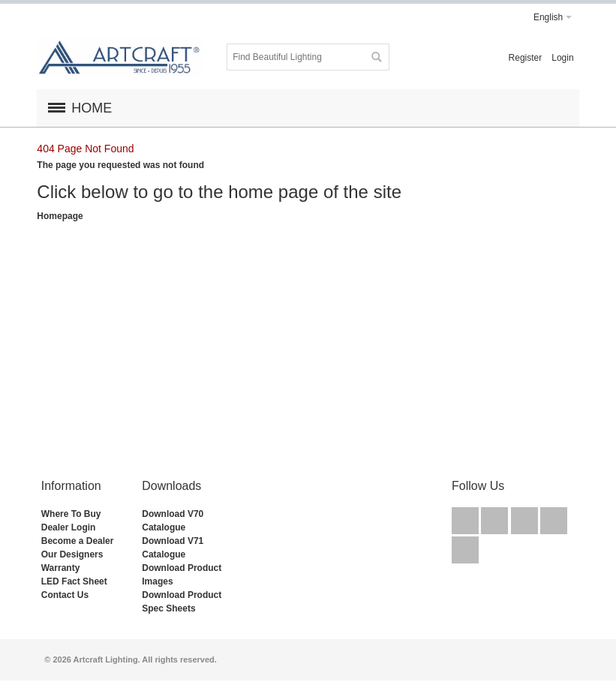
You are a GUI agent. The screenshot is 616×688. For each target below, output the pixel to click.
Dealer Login (69, 527)
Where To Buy (71, 514)
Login (562, 58)
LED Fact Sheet (74, 581)
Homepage (60, 216)
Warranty (61, 568)
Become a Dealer (78, 541)
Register (526, 58)
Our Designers (72, 554)
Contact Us (65, 595)
